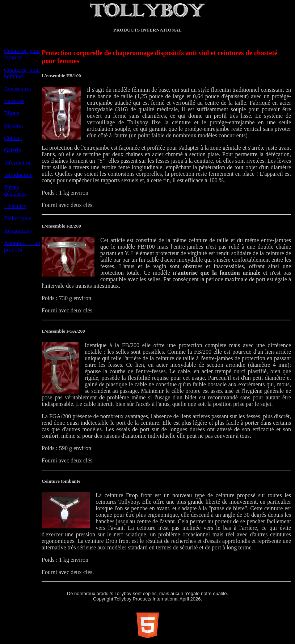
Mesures (14, 126)
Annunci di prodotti (22, 246)
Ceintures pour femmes (22, 54)
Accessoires (18, 89)
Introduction (18, 175)
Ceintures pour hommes (22, 73)
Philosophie (18, 218)
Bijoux (12, 113)
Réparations (18, 231)
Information (18, 163)
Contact (13, 138)
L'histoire (15, 206)
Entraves (14, 101)
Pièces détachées (15, 190)
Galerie (12, 150)
